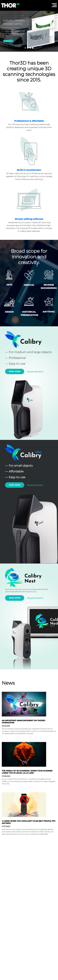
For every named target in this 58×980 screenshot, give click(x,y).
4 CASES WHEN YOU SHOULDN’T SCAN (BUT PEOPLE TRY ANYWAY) (29, 822)
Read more (15, 371)
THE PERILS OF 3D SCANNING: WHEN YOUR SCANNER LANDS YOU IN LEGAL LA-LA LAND (27, 772)
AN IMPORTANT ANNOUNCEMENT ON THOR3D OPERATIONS (23, 722)
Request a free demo (35, 371)
